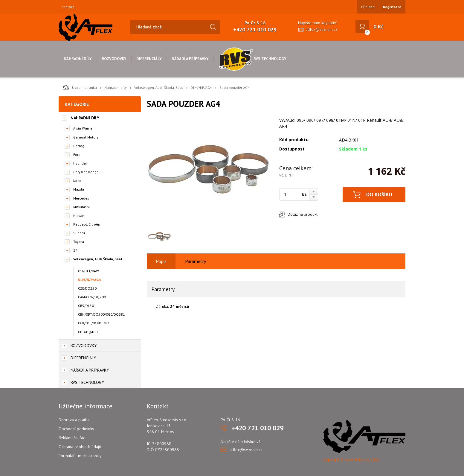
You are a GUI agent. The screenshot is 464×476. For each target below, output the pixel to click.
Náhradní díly (78, 59)
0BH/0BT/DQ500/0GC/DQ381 (101, 314)
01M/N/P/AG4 (201, 88)
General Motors (86, 137)
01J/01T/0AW (88, 271)
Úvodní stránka (80, 87)
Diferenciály (149, 59)
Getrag (79, 146)
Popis (161, 261)
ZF (75, 250)
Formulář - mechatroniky (80, 456)
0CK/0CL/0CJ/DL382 (94, 323)
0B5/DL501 (87, 306)
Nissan (79, 216)
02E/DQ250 (87, 288)
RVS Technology (252, 59)
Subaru (79, 233)
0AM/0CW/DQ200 (92, 297)
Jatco (77, 181)
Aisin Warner (83, 128)
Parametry (196, 261)
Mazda (79, 189)
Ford (77, 155)
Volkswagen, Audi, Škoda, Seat (159, 88)
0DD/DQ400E (89, 332)
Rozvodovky (114, 59)
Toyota (79, 242)
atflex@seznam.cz (321, 29)
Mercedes (81, 198)
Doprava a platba (74, 420)
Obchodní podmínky (76, 429)
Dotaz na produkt (303, 214)
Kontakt (68, 7)
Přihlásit (368, 7)
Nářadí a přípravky (190, 59)
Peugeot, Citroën (87, 224)
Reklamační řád (72, 438)
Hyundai (80, 163)
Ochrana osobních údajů (80, 447)
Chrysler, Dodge (86, 172)
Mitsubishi (81, 207)
